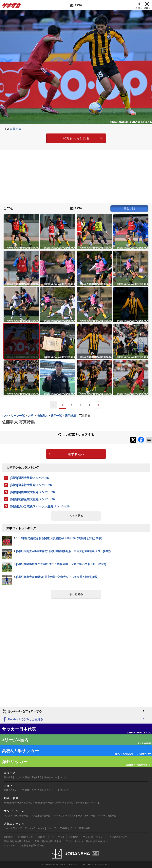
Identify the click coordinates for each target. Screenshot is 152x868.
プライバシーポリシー (94, 837)
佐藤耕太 (16, 129)
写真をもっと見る (76, 138)
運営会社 (42, 837)
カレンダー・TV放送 (57, 828)
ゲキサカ (12, 6)
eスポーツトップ (61, 816)
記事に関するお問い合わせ (48, 841)
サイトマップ (58, 837)
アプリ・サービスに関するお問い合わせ (86, 841)
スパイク (65, 777)
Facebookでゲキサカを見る (22, 719)
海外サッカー (51, 777)
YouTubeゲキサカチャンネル (18, 803)
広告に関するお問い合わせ (17, 841)
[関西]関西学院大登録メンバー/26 (32, 492)
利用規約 (74, 837)
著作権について (25, 837)
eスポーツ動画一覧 (107, 816)
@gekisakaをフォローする (22, 711)
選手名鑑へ (76, 454)
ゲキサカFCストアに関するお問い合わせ (24, 845)
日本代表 (8, 777)
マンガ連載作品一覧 (40, 816)
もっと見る (76, 516)
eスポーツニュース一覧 (84, 816)
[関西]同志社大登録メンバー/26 (31, 485)
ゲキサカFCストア (13, 828)
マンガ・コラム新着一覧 (16, 816)
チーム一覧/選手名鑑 (80, 828)
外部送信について (118, 837)
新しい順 (129, 208)
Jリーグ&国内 (22, 777)
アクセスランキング (35, 828)
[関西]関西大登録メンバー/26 (29, 478)
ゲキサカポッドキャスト (88, 803)
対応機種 (8, 837)
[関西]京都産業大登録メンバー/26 (32, 499)
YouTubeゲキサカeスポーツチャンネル (54, 803)
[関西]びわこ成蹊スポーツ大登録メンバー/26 (40, 506)
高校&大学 (37, 777)
